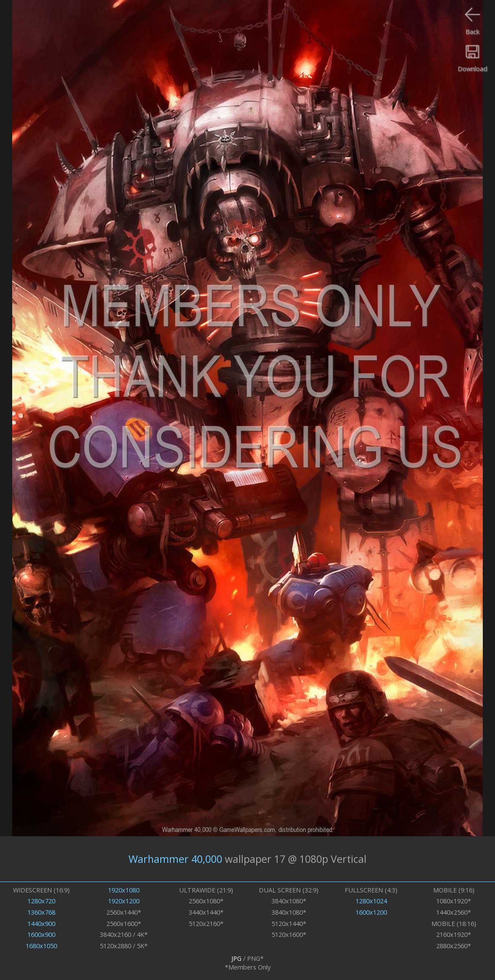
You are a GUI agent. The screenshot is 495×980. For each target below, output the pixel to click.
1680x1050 (41, 946)
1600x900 (41, 934)
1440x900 (41, 923)
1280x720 (41, 901)
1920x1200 (124, 901)
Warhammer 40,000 (175, 859)
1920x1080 (124, 890)
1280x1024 (371, 901)
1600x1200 (371, 912)
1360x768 (41, 912)
